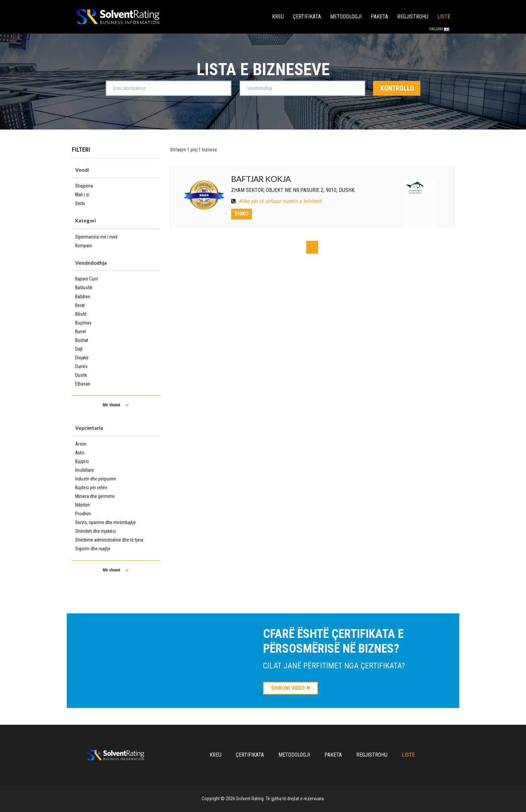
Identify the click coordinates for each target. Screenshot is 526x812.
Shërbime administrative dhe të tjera (109, 540)
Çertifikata (307, 17)
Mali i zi (82, 195)
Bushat (82, 340)
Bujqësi (82, 461)
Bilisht (81, 314)
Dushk (81, 375)
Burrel (81, 332)
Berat (80, 305)
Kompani (84, 246)
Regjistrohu (413, 17)
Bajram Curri (87, 279)
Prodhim (83, 514)
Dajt (79, 349)
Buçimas (83, 323)
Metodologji (346, 17)
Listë (444, 17)
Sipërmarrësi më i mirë (96, 237)
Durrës (81, 366)
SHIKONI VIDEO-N (291, 688)
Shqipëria (84, 186)
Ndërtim (83, 505)
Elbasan (83, 384)
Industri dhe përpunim (96, 479)
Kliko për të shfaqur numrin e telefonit (276, 201)
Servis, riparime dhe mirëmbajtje (106, 522)
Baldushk (84, 288)
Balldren (83, 297)
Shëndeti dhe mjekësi (95, 531)
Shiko (242, 214)
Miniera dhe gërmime (95, 496)
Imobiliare (85, 470)
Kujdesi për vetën (91, 488)
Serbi (80, 203)
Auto (80, 453)
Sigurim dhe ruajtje (93, 549)
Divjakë (82, 358)
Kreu (278, 17)
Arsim (81, 444)
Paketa (379, 17)
